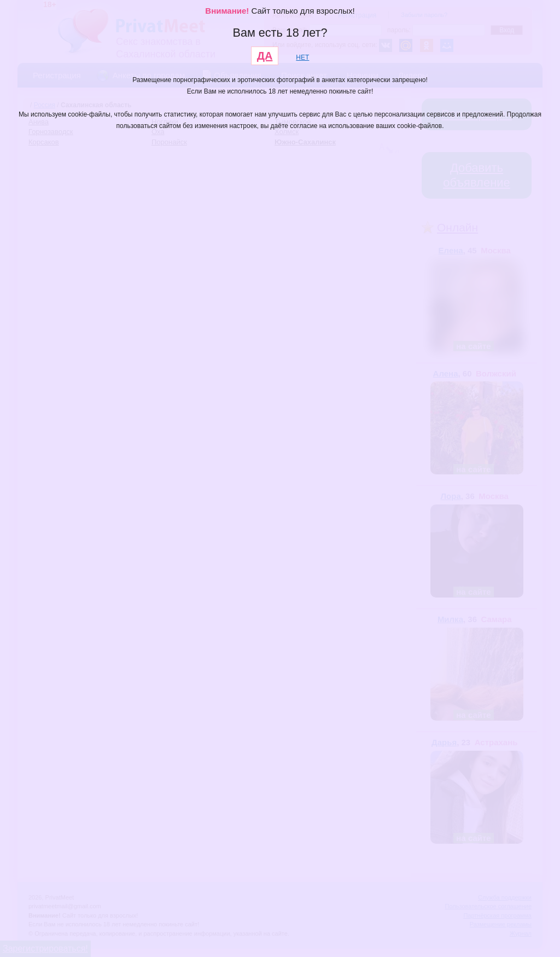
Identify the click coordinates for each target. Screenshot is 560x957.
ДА (265, 56)
